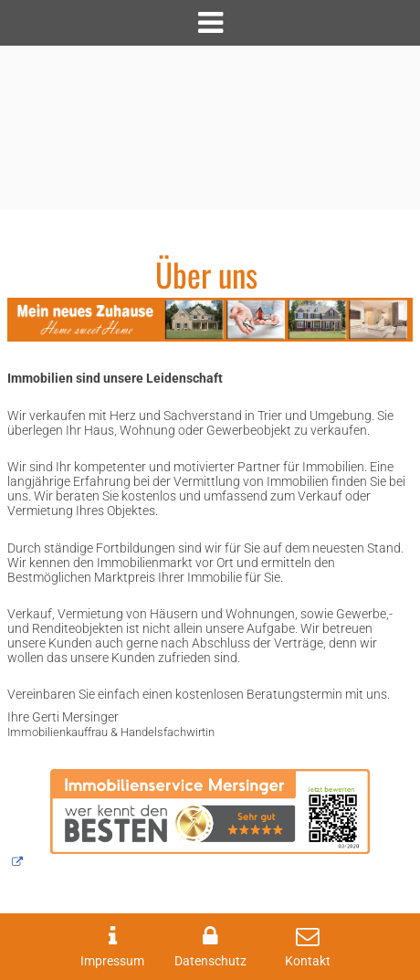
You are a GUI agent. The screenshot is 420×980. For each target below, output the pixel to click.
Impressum (112, 961)
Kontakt (308, 961)
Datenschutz (210, 961)
